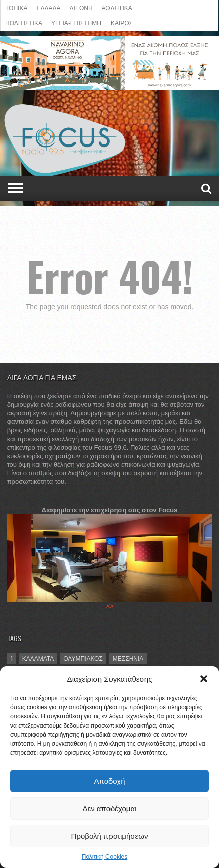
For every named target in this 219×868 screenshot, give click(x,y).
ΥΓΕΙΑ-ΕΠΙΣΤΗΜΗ (76, 22)
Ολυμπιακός (83, 658)
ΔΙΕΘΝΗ (81, 7)
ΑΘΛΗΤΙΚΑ (117, 7)
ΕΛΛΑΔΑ (48, 7)
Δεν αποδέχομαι (109, 809)
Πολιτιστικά (24, 22)
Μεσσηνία (128, 658)
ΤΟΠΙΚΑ (16, 7)
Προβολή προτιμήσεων (110, 836)
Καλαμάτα (38, 658)
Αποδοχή (110, 781)
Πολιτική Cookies (105, 857)
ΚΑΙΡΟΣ (122, 22)
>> (109, 606)
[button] (204, 679)
